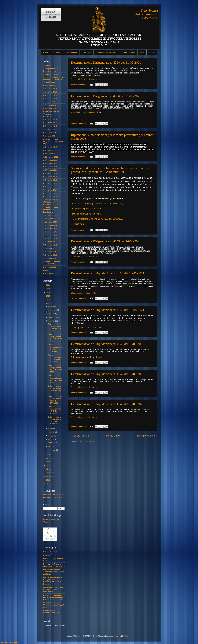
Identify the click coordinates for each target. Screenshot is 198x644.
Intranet (152, 52)
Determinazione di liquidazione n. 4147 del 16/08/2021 (107, 374)
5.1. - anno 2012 (50, 119)
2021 (49, 303)
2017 (49, 465)
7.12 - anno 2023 (50, 222)
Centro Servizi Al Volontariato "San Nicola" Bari (54, 605)
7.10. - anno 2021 (51, 215)
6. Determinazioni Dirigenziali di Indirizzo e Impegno (53, 141)
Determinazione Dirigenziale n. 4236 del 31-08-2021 (106, 96)
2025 (49, 289)
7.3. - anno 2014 (50, 238)
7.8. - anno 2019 (50, 255)
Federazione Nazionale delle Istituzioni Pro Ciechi (54, 565)
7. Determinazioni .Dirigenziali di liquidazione (51, 202)
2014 (49, 476)
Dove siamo (86, 52)
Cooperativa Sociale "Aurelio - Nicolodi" (52, 612)
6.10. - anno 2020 (51, 150)
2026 (49, 285)
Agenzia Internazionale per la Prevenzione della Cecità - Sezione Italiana (53, 597)
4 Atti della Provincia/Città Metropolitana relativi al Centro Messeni (54, 80)
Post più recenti (80, 436)
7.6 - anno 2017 (50, 248)
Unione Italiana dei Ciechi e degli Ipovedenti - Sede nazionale (54, 572)
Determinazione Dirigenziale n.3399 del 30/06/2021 (97, 204)
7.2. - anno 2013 (50, 235)
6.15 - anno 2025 (50, 167)
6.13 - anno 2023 (50, 160)
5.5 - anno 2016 (50, 133)
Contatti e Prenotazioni (105, 52)
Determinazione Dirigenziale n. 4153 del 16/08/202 (98, 219)
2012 (49, 484)
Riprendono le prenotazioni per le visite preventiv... (56, 348)
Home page (113, 436)
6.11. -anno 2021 (50, 154)
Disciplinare (79, 224)
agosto (51, 321)
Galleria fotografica (127, 52)
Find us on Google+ (9, 643)
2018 (49, 462)
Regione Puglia (50, 555)
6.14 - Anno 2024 (50, 163)
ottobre (52, 314)
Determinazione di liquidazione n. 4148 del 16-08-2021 (108, 310)
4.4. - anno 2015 (50, 95)
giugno (51, 432)
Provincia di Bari (50, 552)
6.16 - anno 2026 (50, 170)
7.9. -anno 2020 (50, 258)
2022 (49, 300)
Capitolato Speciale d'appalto (87, 209)
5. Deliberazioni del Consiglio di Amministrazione (51, 114)
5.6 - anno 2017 (50, 136)
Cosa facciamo (71, 52)
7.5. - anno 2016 (50, 245)
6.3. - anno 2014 (50, 177)
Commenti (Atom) (86, 441)
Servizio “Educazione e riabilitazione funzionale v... (55, 358)
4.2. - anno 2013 (50, 89)
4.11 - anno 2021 (50, 85)
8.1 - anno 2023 (50, 267)
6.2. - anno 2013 (50, 173)
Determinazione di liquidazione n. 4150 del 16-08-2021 (108, 273)
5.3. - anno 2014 (50, 126)
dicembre (52, 306)
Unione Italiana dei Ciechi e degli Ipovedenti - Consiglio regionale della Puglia (54, 581)
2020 (49, 455)
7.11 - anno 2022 (50, 219)
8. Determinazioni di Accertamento (51, 263)
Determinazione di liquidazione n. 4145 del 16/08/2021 (107, 404)
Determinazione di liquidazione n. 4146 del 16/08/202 (107, 344)
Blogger (128, 636)
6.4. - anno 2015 (50, 180)
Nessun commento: (79, 85)
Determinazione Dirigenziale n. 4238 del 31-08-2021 (106, 62)
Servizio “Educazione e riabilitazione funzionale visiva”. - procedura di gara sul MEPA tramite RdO (109, 170)
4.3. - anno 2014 (50, 92)
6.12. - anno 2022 (51, 157)
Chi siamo (57, 52)
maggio (52, 435)
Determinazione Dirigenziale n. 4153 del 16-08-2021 (106, 241)
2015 (49, 473)
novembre (53, 310)
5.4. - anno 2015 (50, 129)
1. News (47, 65)
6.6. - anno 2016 (50, 183)
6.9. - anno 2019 (50, 197)
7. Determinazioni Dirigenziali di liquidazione (51, 210)
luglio (51, 428)
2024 (49, 292)
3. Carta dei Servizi (51, 74)
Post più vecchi (146, 436)
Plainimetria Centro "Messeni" (87, 214)
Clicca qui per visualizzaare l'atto (86, 112)
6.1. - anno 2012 (50, 147)
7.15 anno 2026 (50, 232)
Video (142, 52)
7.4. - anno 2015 (50, 242)
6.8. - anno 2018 (50, 193)
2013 (49, 480)
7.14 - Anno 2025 (50, 229)
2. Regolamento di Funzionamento (51, 70)
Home (46, 52)
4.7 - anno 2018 (50, 105)
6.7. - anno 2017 (50, 190)
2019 (49, 458)
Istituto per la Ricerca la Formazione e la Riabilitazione (53, 589)
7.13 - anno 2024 (50, 225)
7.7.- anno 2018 (50, 252)
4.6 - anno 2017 (50, 102)
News (46, 270)
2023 (49, 296)
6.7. (45, 187)
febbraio (52, 446)
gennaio (52, 450)
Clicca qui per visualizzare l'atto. (85, 417)
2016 (49, 469)
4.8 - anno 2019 (50, 108)
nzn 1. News (48, 274)
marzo (51, 443)
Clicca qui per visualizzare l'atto (85, 79)
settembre (53, 317)
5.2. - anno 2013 (50, 123)
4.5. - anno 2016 (50, 99)
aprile (51, 439)
